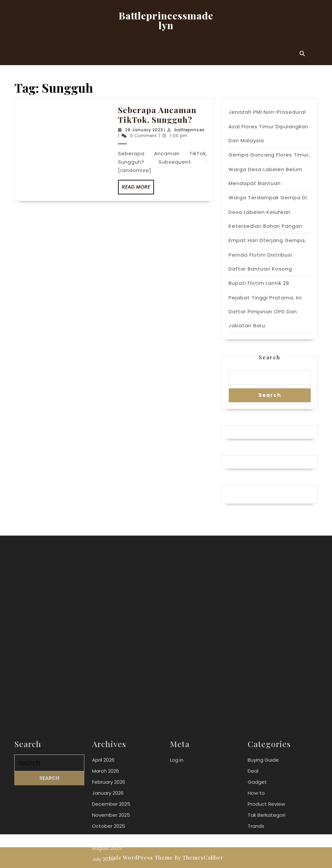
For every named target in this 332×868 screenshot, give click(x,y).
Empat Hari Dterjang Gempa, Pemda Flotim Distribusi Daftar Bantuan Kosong (267, 255)
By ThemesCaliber (199, 857)
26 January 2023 (144, 130)
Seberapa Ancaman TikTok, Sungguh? (157, 115)
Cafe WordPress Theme (141, 857)
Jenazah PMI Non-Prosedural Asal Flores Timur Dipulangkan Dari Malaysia (268, 126)
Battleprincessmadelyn (166, 20)
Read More (138, 189)
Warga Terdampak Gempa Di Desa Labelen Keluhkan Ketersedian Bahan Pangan (268, 212)
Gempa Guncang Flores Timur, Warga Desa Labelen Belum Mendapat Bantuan (269, 169)
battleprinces (190, 130)
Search (270, 357)
